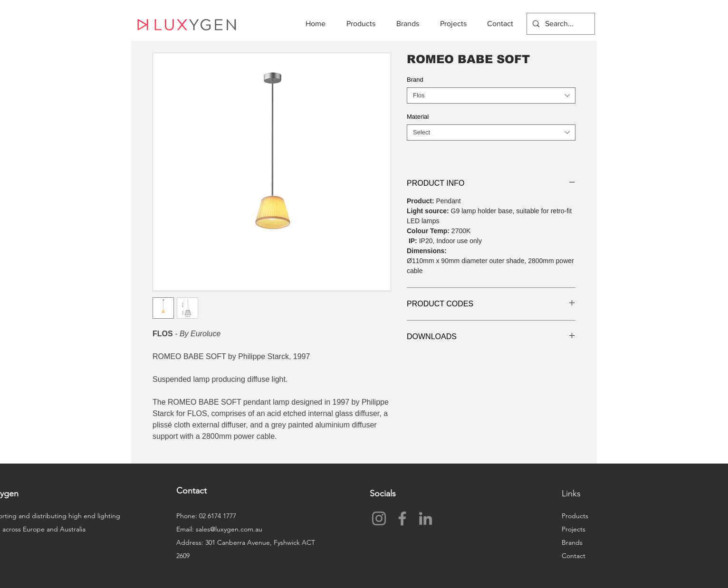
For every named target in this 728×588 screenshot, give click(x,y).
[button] (364, 24)
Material (418, 117)
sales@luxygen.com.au (229, 529)
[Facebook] (402, 518)
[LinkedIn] (426, 518)
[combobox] (491, 95)
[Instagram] (379, 518)
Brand (415, 80)
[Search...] (560, 24)
